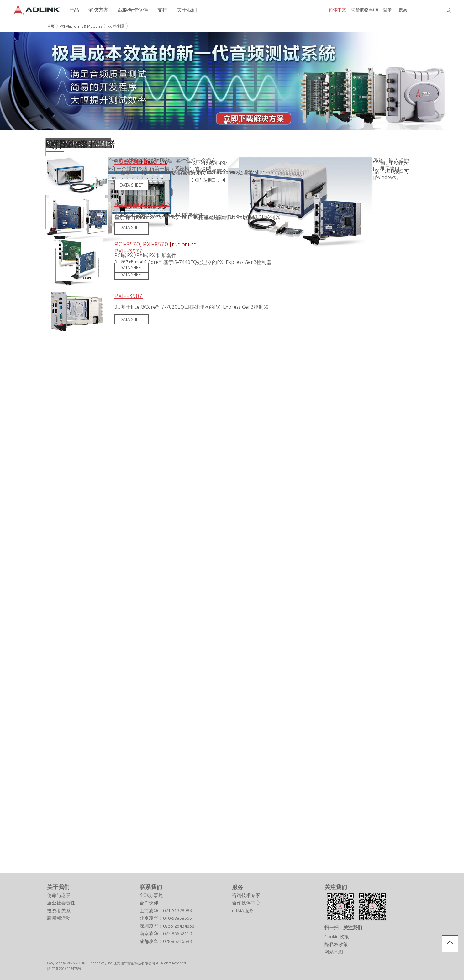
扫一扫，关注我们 (343, 926)
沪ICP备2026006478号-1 (66, 968)
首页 (51, 26)
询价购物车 (365, 10)
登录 (388, 10)
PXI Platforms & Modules (81, 26)
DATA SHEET (132, 318)
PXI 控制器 (116, 26)
